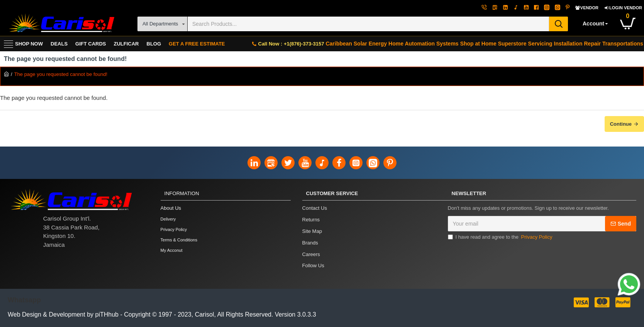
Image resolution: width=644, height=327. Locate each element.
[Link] (629, 285)
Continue (621, 124)
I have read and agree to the (501, 238)
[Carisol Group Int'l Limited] (61, 24)
